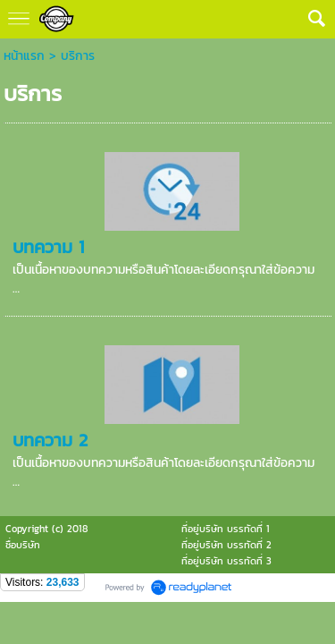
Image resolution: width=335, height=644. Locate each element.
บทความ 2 (50, 440)
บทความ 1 (48, 247)
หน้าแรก (24, 56)
